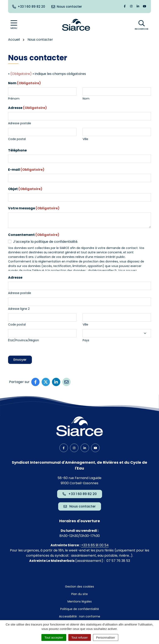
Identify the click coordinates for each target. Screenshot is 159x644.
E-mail (26, 170)
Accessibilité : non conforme (80, 616)
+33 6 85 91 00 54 (95, 545)
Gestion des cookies (79, 587)
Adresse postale (20, 123)
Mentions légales (80, 601)
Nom (86, 99)
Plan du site (79, 594)
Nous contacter (80, 506)
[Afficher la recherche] (142, 25)
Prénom (14, 99)
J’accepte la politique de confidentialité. (46, 242)
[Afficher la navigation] (14, 25)
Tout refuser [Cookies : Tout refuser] (80, 637)
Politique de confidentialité (80, 609)
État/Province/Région (23, 340)
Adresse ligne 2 (19, 309)
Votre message (34, 208)
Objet (25, 189)
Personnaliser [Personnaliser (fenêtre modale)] (106, 637)
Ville (85, 139)
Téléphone (17, 150)
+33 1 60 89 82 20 (80, 494)
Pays (86, 340)
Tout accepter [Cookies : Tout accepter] (54, 637)
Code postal (17, 139)
